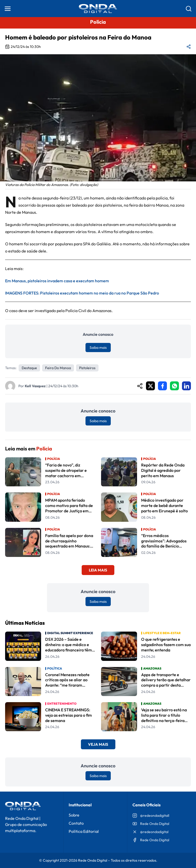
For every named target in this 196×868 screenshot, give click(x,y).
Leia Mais (98, 570)
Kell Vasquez (35, 386)
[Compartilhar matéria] (189, 47)
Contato (76, 823)
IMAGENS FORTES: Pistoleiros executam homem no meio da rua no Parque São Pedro (82, 293)
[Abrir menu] (8, 9)
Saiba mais (98, 348)
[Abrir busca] (189, 9)
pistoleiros (87, 368)
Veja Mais (98, 744)
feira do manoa (58, 368)
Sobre (74, 815)
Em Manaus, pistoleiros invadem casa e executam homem (57, 281)
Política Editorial (84, 831)
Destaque (29, 368)
